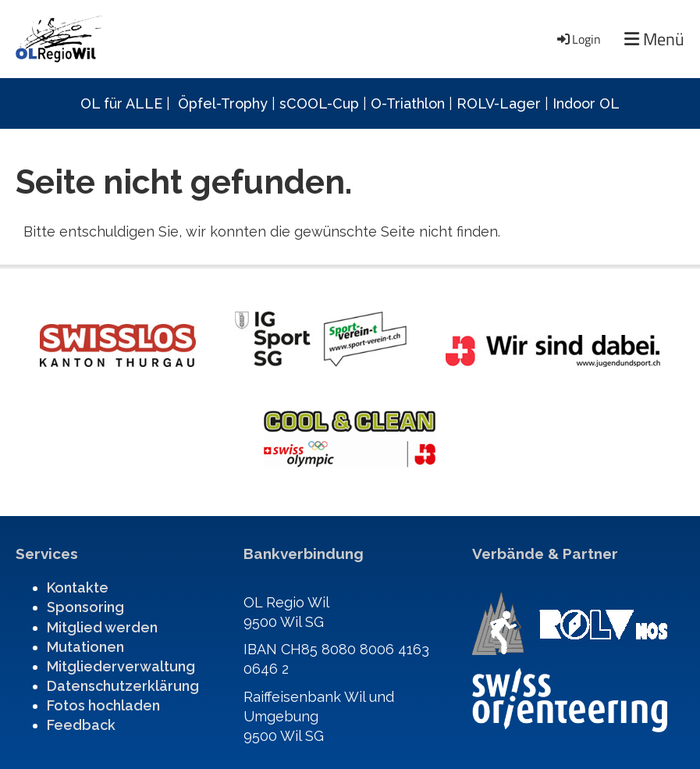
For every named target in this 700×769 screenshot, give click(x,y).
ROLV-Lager (499, 103)
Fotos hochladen (103, 705)
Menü (654, 39)
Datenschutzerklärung (123, 686)
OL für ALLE (121, 103)
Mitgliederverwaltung (121, 666)
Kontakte (78, 587)
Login (578, 39)
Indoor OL (586, 103)
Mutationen (85, 647)
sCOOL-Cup (319, 103)
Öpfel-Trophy (223, 103)
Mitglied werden (102, 627)
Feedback (81, 725)
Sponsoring (85, 607)
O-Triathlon (408, 103)
